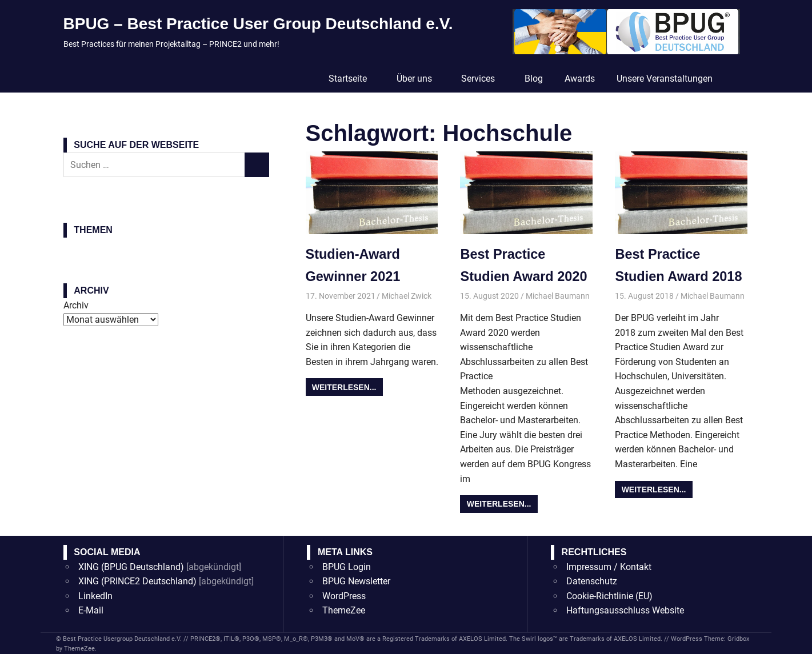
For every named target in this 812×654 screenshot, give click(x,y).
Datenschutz (592, 581)
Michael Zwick (407, 295)
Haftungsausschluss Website (625, 610)
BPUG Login (347, 566)
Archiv (76, 305)
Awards (580, 79)
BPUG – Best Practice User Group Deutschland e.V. (258, 24)
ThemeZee (344, 610)
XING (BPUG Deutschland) (131, 566)
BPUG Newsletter (356, 581)
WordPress (344, 595)
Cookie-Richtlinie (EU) (609, 595)
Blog (534, 79)
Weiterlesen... (344, 387)
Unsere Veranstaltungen (665, 79)
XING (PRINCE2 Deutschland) (137, 581)
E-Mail (91, 610)
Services (484, 79)
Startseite (354, 79)
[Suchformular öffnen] (737, 78)
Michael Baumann (558, 295)
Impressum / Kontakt (609, 566)
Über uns (420, 79)
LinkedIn (95, 595)
